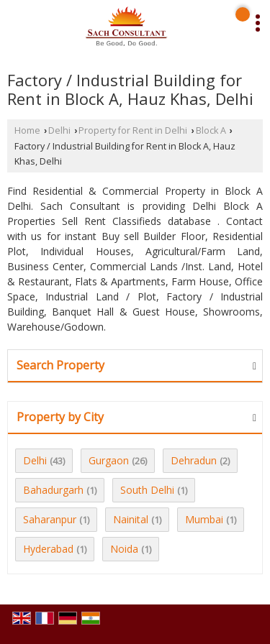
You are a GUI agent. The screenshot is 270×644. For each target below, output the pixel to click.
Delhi (59, 130)
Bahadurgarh (53, 490)
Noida (124, 549)
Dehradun (194, 460)
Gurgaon (109, 460)
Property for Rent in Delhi (133, 130)
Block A (211, 130)
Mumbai (204, 519)
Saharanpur (50, 519)
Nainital (131, 519)
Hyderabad (48, 549)
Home (27, 130)
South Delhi (147, 490)
